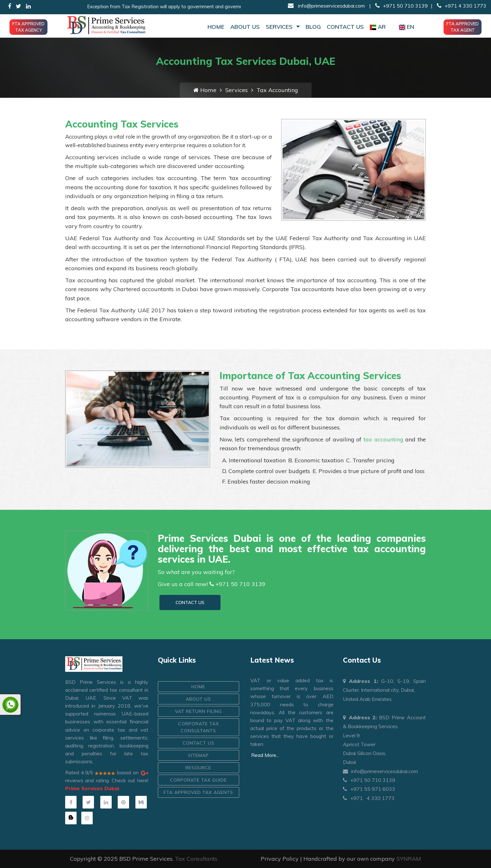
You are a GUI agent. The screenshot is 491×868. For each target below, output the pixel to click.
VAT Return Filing (198, 711)
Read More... (265, 755)
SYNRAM (409, 859)
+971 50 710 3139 (401, 6)
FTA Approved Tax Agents (198, 792)
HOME (198, 687)
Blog (313, 27)
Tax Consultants (196, 859)
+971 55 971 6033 (369, 789)
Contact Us (345, 27)
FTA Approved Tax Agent (463, 27)
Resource (198, 768)
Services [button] (283, 27)
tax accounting (384, 439)
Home (216, 27)
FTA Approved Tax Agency (28, 27)
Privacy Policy (280, 859)
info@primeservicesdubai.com (331, 6)
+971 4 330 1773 (461, 6)
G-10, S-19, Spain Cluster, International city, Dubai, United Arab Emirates (385, 690)
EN (407, 27)
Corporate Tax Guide (198, 780)
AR (378, 27)
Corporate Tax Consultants (199, 727)
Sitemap (198, 755)
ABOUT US (198, 699)
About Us (245, 27)
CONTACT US (190, 603)
